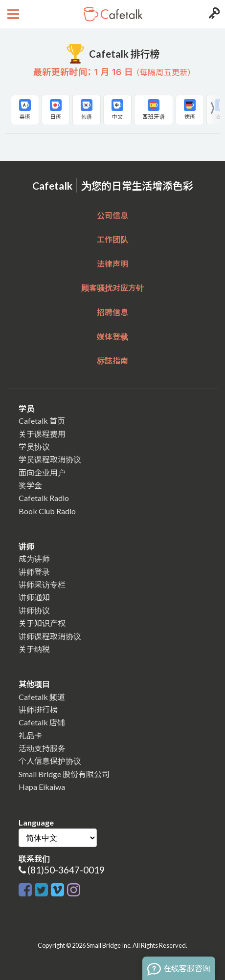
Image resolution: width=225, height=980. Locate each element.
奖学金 (30, 485)
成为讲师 (34, 558)
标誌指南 (112, 360)
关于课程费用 (42, 434)
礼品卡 (30, 735)
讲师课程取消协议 (50, 636)
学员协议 (34, 446)
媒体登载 (112, 337)
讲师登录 (34, 572)
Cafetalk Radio (44, 498)
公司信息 (112, 215)
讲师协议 (34, 610)
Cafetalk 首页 (42, 421)
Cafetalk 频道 (42, 697)
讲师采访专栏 (42, 584)
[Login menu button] (213, 14)
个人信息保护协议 (50, 761)
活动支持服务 (42, 748)
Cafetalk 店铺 (42, 722)
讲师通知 (34, 597)
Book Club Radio (47, 511)
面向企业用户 (42, 472)
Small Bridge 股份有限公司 (64, 774)
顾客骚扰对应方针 (112, 288)
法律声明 (112, 264)
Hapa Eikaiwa (42, 787)
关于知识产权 (42, 623)
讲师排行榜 (38, 709)
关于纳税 (34, 649)
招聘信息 (112, 312)
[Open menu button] (12, 14)
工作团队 (112, 239)
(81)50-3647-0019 (66, 870)
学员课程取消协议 (50, 459)
